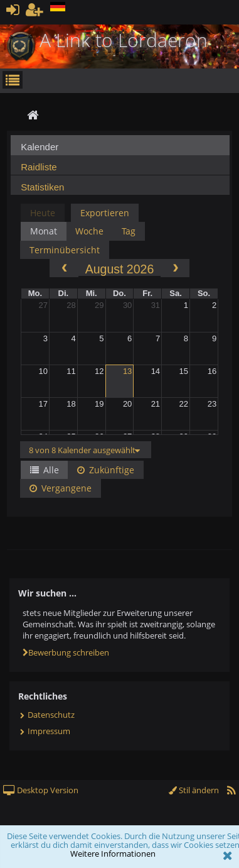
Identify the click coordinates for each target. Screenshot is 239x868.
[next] (175, 268)
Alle (45, 470)
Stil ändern (194, 790)
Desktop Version (41, 790)
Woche (89, 231)
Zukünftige (106, 470)
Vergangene (61, 488)
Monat (44, 231)
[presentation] (120, 149)
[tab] (120, 145)
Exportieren (105, 213)
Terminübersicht (65, 250)
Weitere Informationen (113, 854)
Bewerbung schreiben (66, 652)
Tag (129, 231)
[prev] (64, 268)
